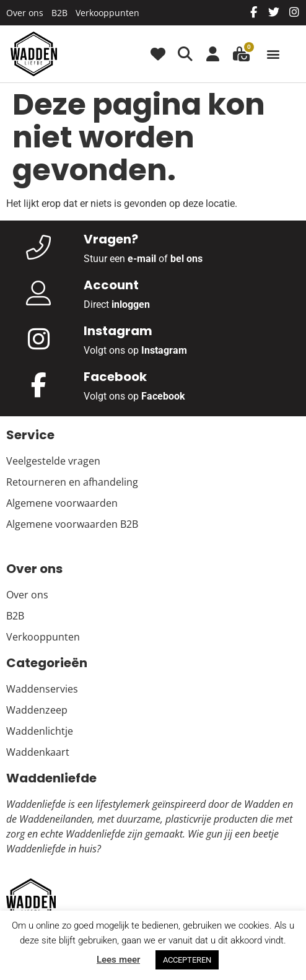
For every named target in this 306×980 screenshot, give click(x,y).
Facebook (163, 396)
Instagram (164, 350)
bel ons (186, 259)
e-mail (142, 259)
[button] (273, 54)
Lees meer (118, 960)
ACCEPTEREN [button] (187, 960)
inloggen (131, 304)
